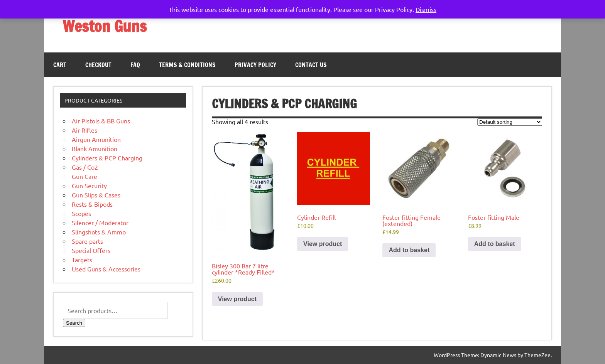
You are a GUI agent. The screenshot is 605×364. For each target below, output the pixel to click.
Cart (60, 65)
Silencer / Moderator (100, 222)
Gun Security (89, 185)
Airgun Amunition (96, 139)
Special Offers (91, 250)
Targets (82, 260)
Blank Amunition (95, 148)
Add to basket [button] (409, 250)
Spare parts (87, 241)
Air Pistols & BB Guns (101, 121)
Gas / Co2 (85, 167)
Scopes (81, 213)
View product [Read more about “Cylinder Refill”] (323, 244)
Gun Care (84, 176)
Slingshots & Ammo (99, 232)
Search (74, 323)
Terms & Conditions (187, 65)
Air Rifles (84, 130)
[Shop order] (510, 122)
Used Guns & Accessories (106, 269)
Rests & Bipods (92, 204)
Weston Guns (105, 26)
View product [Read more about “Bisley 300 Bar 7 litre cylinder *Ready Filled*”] (237, 299)
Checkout (98, 65)
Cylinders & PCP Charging (107, 158)
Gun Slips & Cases (96, 195)
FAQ (135, 65)
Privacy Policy (255, 65)
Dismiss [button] (426, 9)
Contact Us (311, 65)
